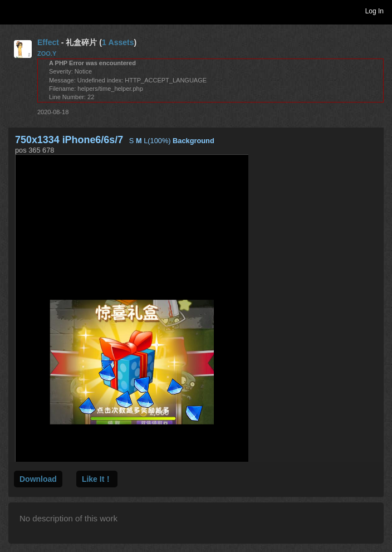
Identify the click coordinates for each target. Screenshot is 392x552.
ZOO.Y (47, 53)
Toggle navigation (13, 11)
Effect (48, 42)
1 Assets (118, 42)
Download (38, 479)
